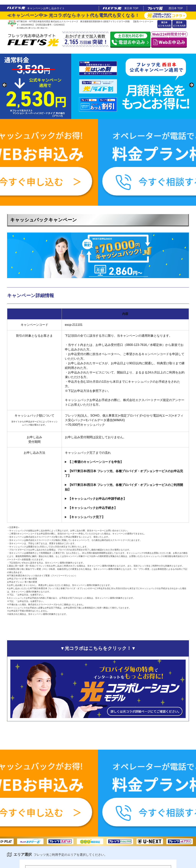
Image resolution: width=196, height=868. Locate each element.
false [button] (5, 85)
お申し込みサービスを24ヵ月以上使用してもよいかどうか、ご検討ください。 (125, 487)
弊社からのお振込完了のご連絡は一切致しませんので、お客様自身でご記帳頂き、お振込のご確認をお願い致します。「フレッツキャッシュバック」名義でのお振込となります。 (125, 517)
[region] (98, 86)
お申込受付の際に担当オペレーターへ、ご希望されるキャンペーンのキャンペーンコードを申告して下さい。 (125, 462)
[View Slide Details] (98, 86)
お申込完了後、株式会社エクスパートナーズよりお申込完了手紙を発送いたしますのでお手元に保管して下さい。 (125, 473)
